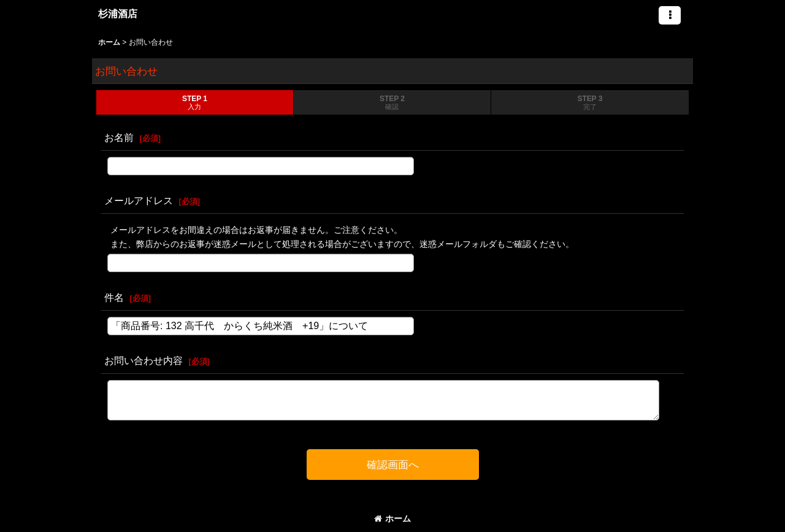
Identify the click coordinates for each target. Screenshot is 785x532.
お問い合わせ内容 (144, 360)
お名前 (119, 137)
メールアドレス (139, 200)
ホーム (392, 519)
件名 (114, 297)
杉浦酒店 (118, 13)
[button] (670, 15)
